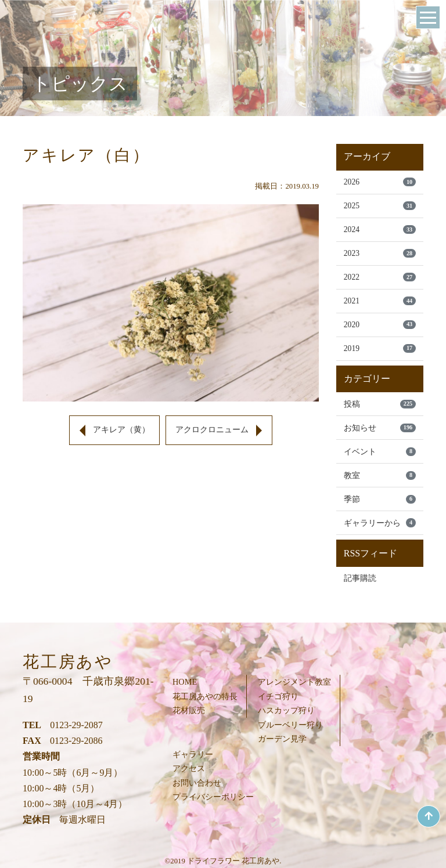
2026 (380, 182)
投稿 (380, 404)
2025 (380, 206)
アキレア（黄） (121, 430)
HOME (185, 682)
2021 (380, 301)
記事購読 (360, 578)
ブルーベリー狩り (290, 725)
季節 (380, 499)
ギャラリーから (380, 522)
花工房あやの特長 (205, 696)
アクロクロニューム (212, 430)
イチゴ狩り (278, 696)
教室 (380, 475)
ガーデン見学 (282, 739)
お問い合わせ (197, 783)
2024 (380, 229)
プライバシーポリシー (213, 797)
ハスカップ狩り (286, 710)
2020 (380, 325)
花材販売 (189, 710)
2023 (380, 253)
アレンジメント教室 (294, 682)
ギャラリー (193, 754)
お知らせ (380, 428)
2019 (380, 348)
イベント (380, 452)
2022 (380, 277)
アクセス (189, 768)
